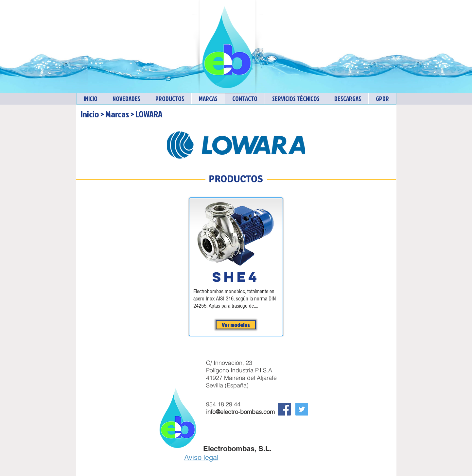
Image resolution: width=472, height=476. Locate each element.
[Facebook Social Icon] (284, 409)
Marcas (117, 114)
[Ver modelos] (236, 325)
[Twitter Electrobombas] (302, 409)
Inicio (90, 114)
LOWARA (149, 114)
